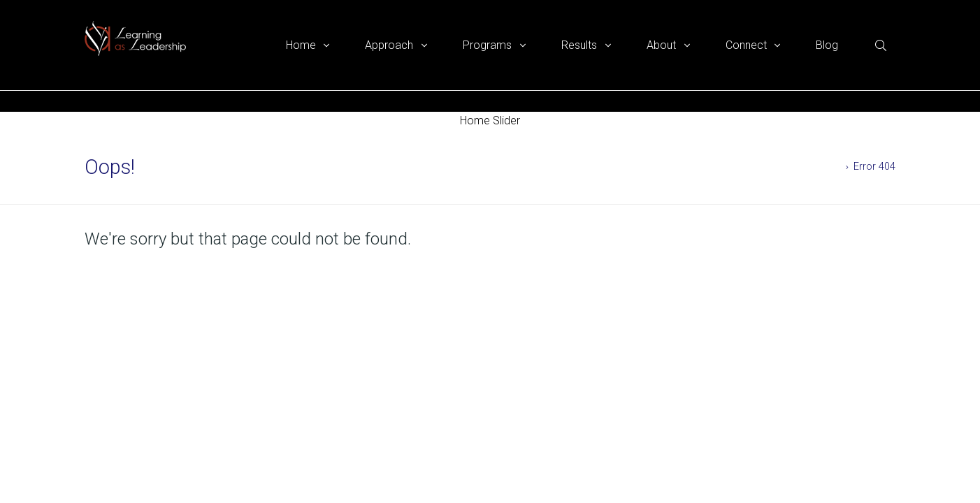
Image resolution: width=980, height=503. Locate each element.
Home (827, 167)
